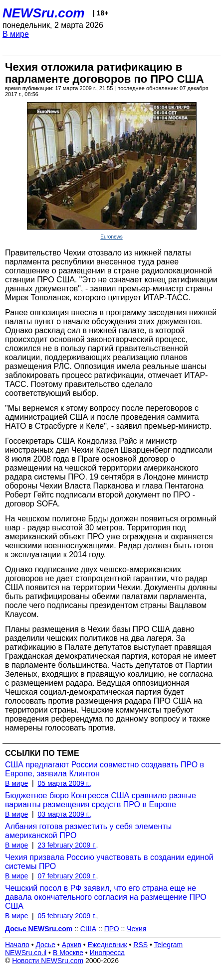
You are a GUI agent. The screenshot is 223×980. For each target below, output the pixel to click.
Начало (17, 945)
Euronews (111, 237)
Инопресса (108, 953)
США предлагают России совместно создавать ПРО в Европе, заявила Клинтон (105, 769)
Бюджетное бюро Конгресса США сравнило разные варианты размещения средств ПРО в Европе (101, 800)
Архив (72, 945)
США (88, 929)
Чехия (136, 929)
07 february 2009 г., (68, 876)
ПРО (112, 929)
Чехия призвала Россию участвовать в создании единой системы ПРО (109, 862)
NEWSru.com (44, 13)
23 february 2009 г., (68, 845)
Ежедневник (108, 945)
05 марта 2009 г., (65, 783)
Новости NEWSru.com (48, 961)
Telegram (169, 945)
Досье (45, 945)
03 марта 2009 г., (65, 814)
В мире (16, 34)
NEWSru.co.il (26, 953)
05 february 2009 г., (68, 916)
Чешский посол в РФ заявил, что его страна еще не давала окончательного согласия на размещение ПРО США (106, 897)
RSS (140, 945)
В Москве (68, 953)
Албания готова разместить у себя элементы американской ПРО (88, 831)
